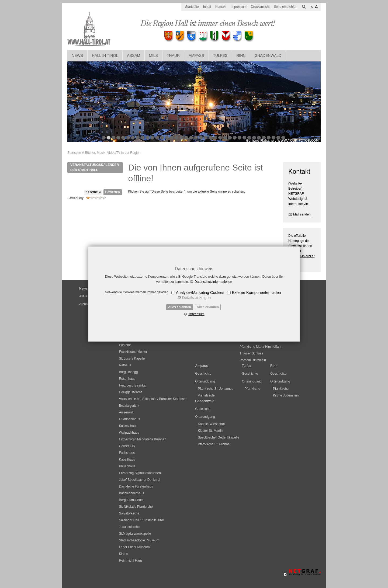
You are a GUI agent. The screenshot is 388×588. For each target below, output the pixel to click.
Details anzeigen (196, 298)
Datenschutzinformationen (213, 282)
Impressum (196, 314)
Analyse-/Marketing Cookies (200, 293)
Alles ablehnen (180, 307)
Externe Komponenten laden (256, 293)
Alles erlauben (208, 307)
